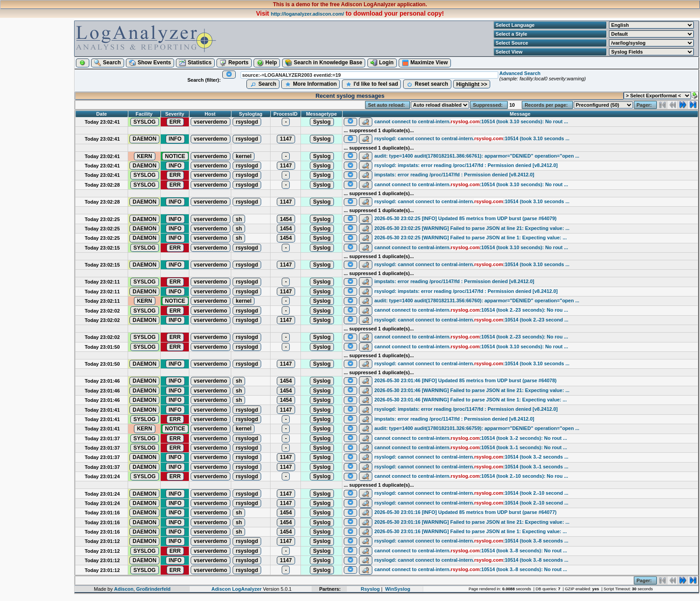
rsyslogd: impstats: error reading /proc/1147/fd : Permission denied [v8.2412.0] (466, 165)
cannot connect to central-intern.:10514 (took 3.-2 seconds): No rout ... (471, 438)
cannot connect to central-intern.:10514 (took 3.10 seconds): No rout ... (471, 121)
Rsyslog (370, 589)
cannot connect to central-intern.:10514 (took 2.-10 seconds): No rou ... (471, 476)
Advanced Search (520, 73)
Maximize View (425, 63)
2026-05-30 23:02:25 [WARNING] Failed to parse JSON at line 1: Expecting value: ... (470, 238)
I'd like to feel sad (372, 84)
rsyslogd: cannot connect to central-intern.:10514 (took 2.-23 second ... (471, 320)
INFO (175, 139)
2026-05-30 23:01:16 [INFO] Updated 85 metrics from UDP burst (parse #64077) (465, 512)
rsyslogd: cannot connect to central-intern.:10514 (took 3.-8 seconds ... (471, 541)
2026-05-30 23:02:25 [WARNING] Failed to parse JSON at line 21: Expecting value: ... (472, 228)
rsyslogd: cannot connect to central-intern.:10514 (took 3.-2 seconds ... (471, 457)
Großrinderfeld (153, 589)
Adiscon (124, 589)
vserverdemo (210, 122)
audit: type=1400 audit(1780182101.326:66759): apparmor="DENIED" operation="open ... (477, 428)
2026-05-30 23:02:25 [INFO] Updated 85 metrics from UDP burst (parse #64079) (465, 218)
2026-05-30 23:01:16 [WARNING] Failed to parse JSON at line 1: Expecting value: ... (470, 531)
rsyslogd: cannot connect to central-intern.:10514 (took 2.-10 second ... (471, 493)
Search (107, 63)
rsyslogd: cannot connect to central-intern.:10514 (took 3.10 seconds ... (472, 138)
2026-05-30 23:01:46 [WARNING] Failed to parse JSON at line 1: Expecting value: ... (470, 400)
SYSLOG (145, 122)
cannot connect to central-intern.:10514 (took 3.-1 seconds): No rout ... (471, 447)
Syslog (322, 122)
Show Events (150, 63)
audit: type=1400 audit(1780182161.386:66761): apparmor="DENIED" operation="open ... (477, 156)
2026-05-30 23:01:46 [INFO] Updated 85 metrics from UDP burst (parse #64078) (465, 380)
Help (267, 63)
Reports (234, 63)
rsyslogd (247, 122)
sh (239, 219)
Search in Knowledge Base (324, 63)
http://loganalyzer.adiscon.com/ (308, 14)
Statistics (195, 63)
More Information (310, 84)
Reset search (427, 84)
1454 (286, 219)
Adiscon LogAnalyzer (236, 589)
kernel (244, 156)
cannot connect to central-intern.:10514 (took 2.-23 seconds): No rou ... (471, 310)
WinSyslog (398, 589)
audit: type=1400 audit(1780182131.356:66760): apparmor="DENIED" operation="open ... (477, 300)
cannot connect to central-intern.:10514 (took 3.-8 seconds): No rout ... (471, 551)
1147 (286, 139)
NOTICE (175, 156)
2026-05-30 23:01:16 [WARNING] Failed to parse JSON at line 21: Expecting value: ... (472, 522)
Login (382, 63)
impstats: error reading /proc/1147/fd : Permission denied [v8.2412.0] (454, 175)
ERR (175, 122)
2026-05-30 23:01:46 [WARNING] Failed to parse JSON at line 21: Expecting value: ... (472, 390)
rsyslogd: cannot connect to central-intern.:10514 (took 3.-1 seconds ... (471, 467)
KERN (145, 156)
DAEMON (144, 139)
